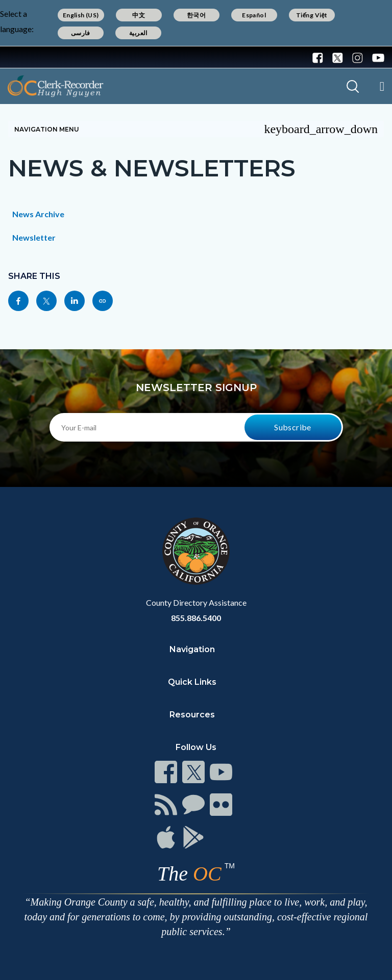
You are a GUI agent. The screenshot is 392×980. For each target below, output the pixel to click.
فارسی (81, 33)
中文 (139, 15)
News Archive (38, 214)
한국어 (196, 15)
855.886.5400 (196, 618)
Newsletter (34, 237)
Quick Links (192, 682)
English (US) (81, 15)
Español (254, 15)
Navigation (192, 649)
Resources (192, 715)
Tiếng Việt (312, 15)
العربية (138, 33)
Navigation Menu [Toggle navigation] (196, 129)
